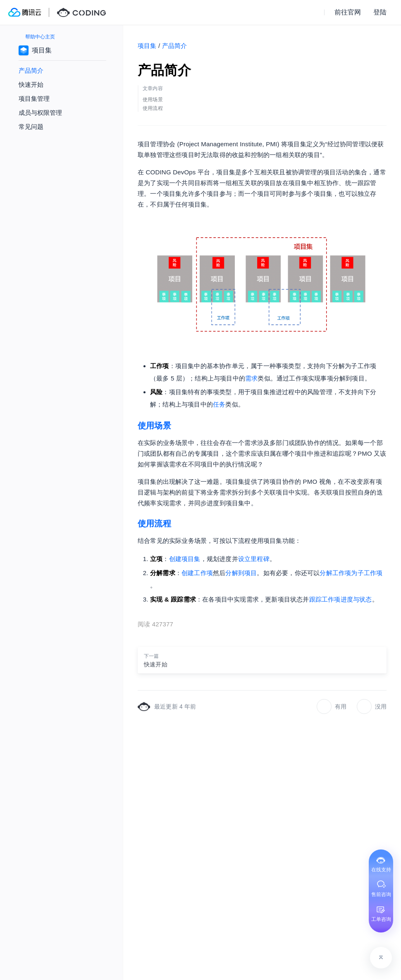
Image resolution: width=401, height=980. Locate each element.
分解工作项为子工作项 (351, 573)
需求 (251, 378)
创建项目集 (185, 559)
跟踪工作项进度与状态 (341, 599)
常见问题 (31, 127)
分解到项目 (241, 573)
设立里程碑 (254, 559)
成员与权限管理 (40, 113)
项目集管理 (34, 99)
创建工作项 (197, 573)
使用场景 (154, 426)
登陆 (380, 12)
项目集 (147, 46)
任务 (219, 404)
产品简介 (31, 70)
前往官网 (348, 12)
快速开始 (31, 84)
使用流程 (154, 523)
